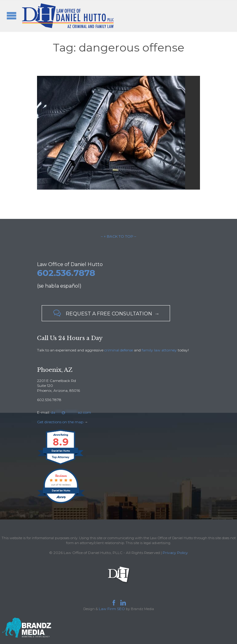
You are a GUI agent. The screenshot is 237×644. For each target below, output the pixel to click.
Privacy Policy (175, 553)
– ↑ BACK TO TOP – (118, 236)
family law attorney (159, 350)
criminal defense (119, 350)
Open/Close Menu (12, 16)
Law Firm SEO (112, 609)
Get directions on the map (60, 422)
